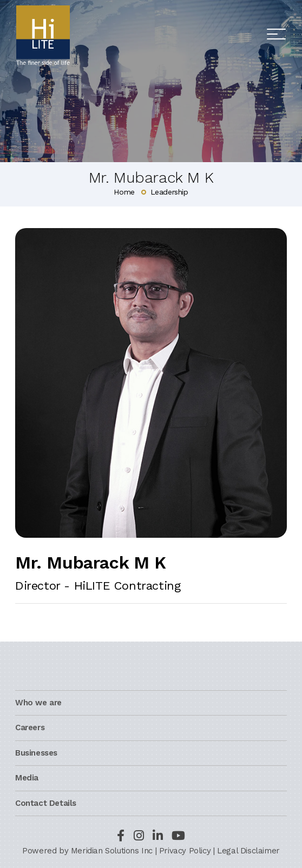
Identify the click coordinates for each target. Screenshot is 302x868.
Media (27, 778)
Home (124, 192)
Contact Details (46, 803)
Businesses (36, 753)
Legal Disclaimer (248, 851)
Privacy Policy (185, 851)
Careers (30, 727)
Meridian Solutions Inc (112, 851)
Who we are (38, 703)
